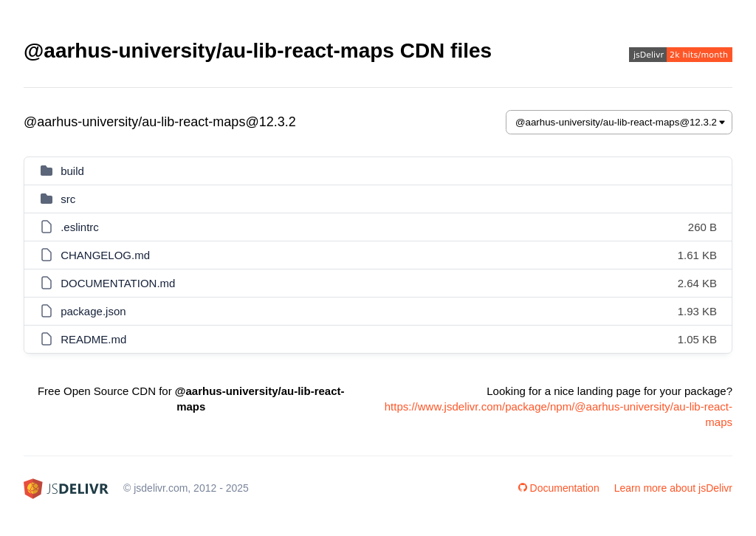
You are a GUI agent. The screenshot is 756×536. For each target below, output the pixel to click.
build (72, 171)
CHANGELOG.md (105, 255)
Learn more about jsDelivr (673, 488)
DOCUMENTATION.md (118, 283)
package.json (93, 311)
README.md (93, 339)
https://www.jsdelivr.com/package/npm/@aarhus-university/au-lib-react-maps (559, 414)
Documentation (559, 488)
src (68, 199)
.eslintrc (80, 227)
